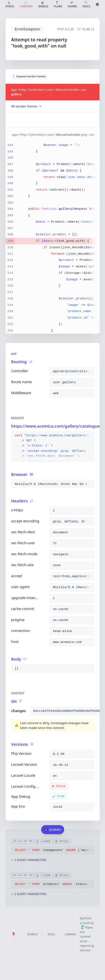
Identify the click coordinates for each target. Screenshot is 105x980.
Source (32, 934)
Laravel (71, 934)
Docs (51, 934)
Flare (87, 927)
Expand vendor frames (29, 76)
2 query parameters (29, 860)
